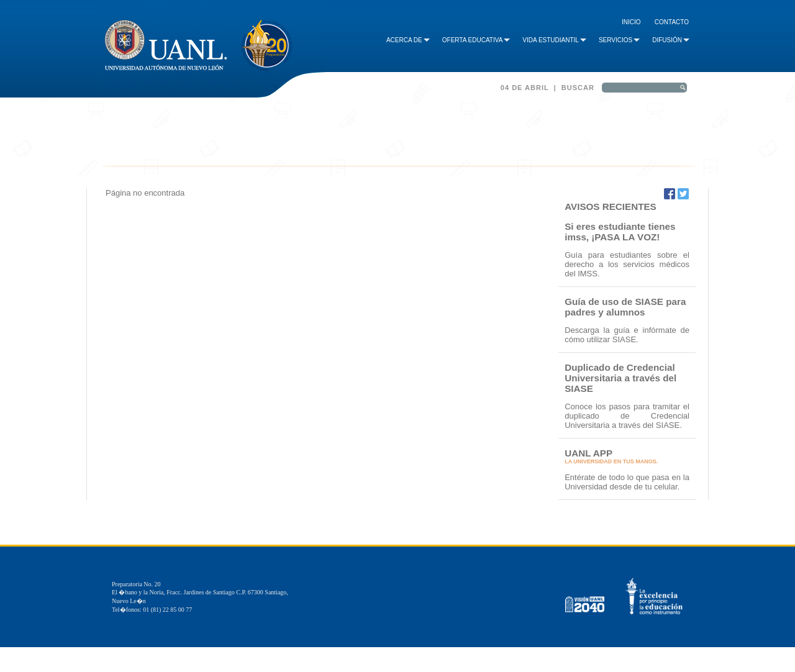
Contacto (672, 22)
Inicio (631, 22)
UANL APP (588, 453)
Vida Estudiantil (554, 40)
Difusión (671, 40)
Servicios (619, 40)
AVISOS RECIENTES (611, 207)
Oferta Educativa (476, 40)
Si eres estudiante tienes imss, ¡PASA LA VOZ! (620, 232)
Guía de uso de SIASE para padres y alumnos (625, 307)
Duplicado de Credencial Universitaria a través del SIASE (620, 378)
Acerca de (408, 40)
